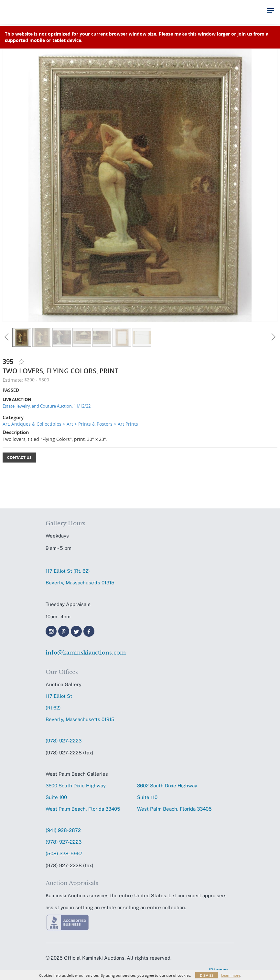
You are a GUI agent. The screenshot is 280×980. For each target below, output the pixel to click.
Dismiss (207, 975)
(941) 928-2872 (63, 830)
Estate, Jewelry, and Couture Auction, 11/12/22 (47, 406)
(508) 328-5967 (64, 853)
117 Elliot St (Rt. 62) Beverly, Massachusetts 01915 (80, 577)
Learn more (231, 975)
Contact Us (19, 458)
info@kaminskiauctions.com (86, 653)
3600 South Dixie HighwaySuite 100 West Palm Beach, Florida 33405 (83, 797)
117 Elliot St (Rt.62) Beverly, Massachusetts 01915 (80, 708)
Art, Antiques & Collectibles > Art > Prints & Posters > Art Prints (70, 424)
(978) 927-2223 (64, 741)
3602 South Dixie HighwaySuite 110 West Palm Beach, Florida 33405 (174, 797)
